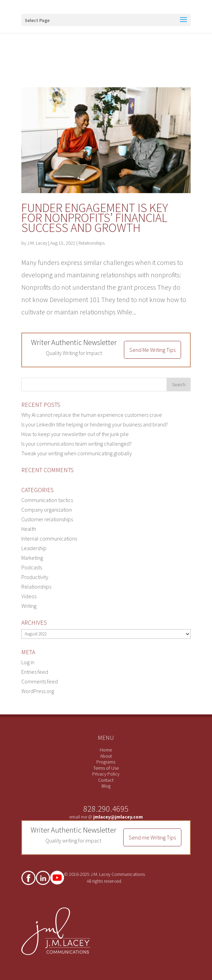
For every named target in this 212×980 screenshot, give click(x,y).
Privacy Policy (106, 774)
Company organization (47, 510)
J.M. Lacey (37, 243)
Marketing (32, 558)
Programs (106, 762)
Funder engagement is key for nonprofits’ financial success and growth (95, 218)
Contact (106, 780)
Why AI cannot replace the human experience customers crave (92, 415)
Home (106, 750)
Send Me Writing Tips (152, 350)
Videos (29, 596)
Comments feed (40, 681)
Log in (28, 662)
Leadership (34, 548)
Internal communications (49, 538)
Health (29, 529)
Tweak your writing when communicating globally (77, 453)
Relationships (92, 243)
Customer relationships (47, 519)
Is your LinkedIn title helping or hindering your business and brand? (95, 424)
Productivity (35, 577)
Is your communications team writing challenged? (77, 444)
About (106, 756)
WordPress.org (38, 691)
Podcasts (32, 567)
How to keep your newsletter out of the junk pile (75, 434)
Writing (29, 606)
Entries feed (35, 672)
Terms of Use (106, 768)
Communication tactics (47, 500)
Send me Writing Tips (152, 837)
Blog (106, 786)
